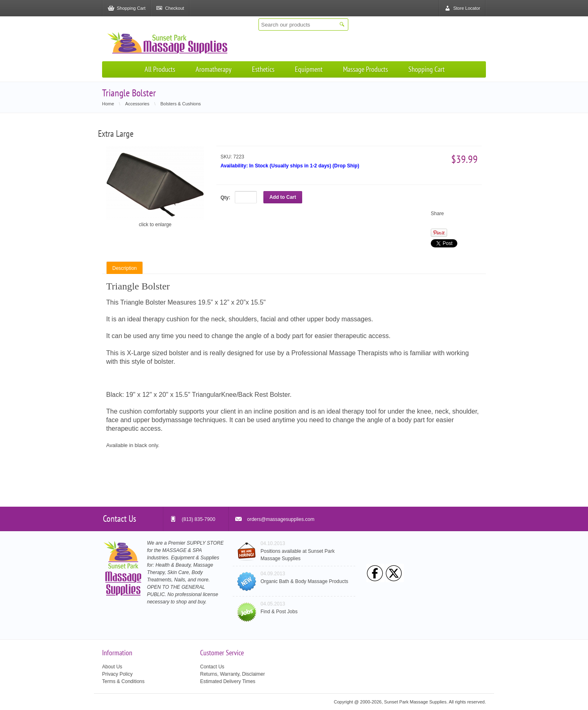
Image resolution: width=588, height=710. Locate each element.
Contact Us (212, 667)
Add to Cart (283, 197)
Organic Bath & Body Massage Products (304, 581)
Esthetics (263, 69)
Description (125, 268)
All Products (160, 69)
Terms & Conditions (123, 681)
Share (437, 214)
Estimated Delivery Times (228, 681)
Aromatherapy (214, 69)
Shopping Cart (427, 69)
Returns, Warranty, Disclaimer (233, 674)
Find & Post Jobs (279, 612)
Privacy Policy (117, 674)
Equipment (309, 69)
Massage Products (365, 69)
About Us (112, 667)
